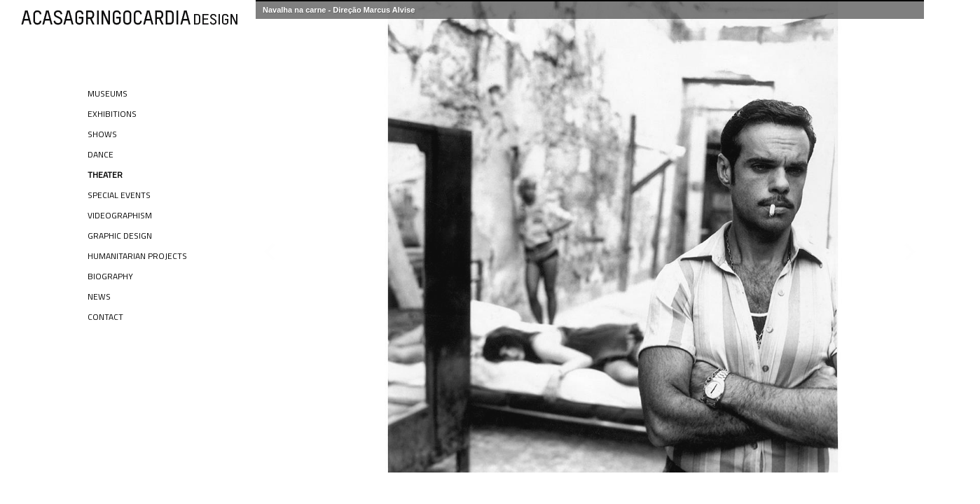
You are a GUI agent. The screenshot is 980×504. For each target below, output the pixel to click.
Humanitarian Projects (137, 256)
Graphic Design (120, 236)
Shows (102, 134)
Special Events (119, 195)
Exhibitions (112, 114)
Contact (105, 317)
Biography (110, 276)
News (99, 296)
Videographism (120, 215)
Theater (105, 175)
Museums (108, 93)
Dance (101, 154)
